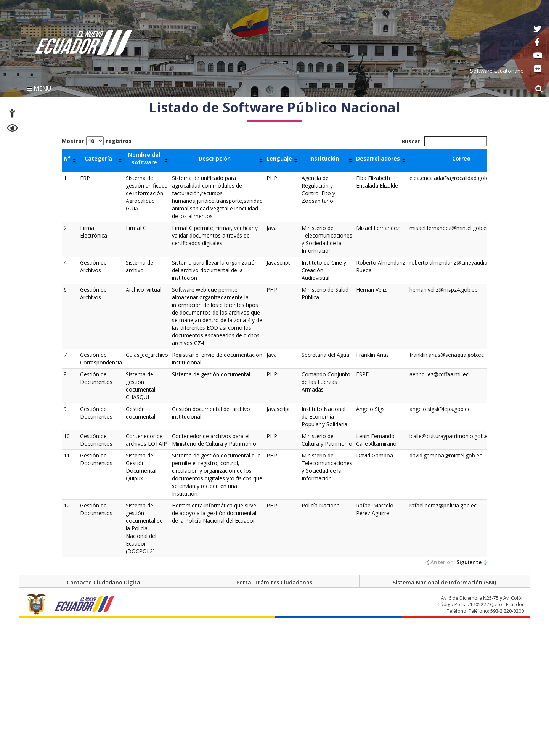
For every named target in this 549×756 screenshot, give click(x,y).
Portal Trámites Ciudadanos (274, 582)
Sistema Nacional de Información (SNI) (444, 582)
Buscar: (444, 141)
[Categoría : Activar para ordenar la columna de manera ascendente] (101, 161)
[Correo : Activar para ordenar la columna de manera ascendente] (464, 161)
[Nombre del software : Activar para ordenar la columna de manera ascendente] (147, 161)
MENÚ (39, 88)
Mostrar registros (97, 141)
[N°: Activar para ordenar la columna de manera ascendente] (70, 161)
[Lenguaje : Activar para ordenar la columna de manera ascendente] (282, 161)
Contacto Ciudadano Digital (104, 582)
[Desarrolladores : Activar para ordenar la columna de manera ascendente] (381, 161)
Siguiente (469, 562)
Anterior (441, 562)
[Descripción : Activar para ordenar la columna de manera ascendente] (217, 161)
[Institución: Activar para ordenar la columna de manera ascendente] (327, 161)
